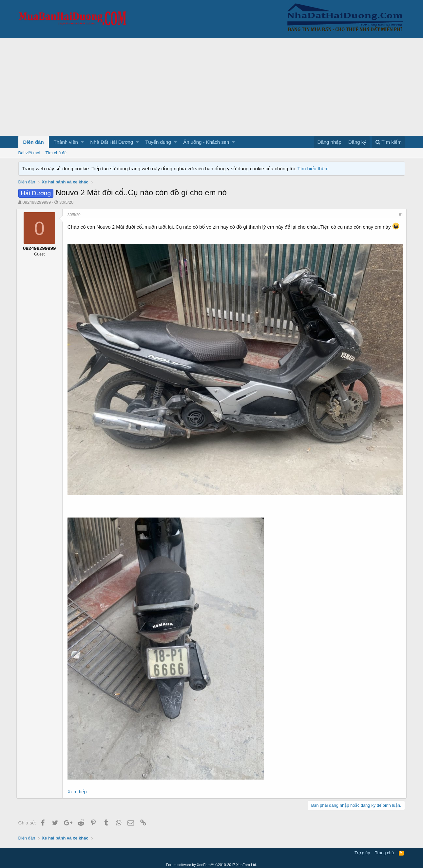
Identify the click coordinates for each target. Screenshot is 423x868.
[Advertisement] (212, 87)
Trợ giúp (362, 850)
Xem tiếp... (81, 789)
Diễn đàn (34, 142)
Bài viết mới (29, 153)
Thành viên (66, 142)
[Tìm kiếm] (388, 142)
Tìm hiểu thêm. (314, 169)
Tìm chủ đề (56, 153)
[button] (82, 142)
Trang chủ (384, 850)
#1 (399, 215)
